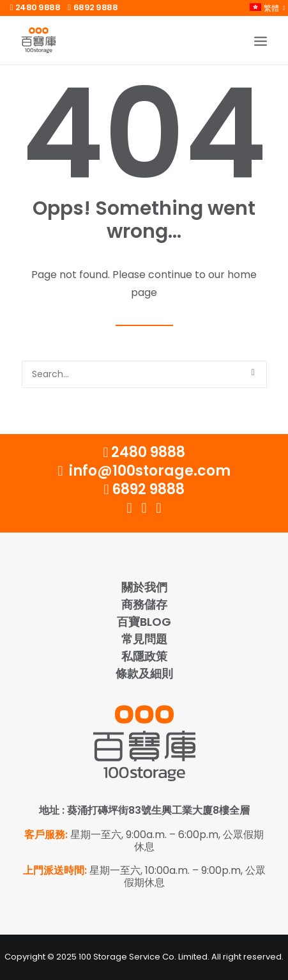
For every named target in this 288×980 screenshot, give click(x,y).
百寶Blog (144, 622)
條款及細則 (144, 673)
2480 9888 (35, 7)
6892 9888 (93, 7)
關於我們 (144, 587)
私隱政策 (144, 656)
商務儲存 (144, 604)
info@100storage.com (144, 471)
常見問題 (144, 639)
